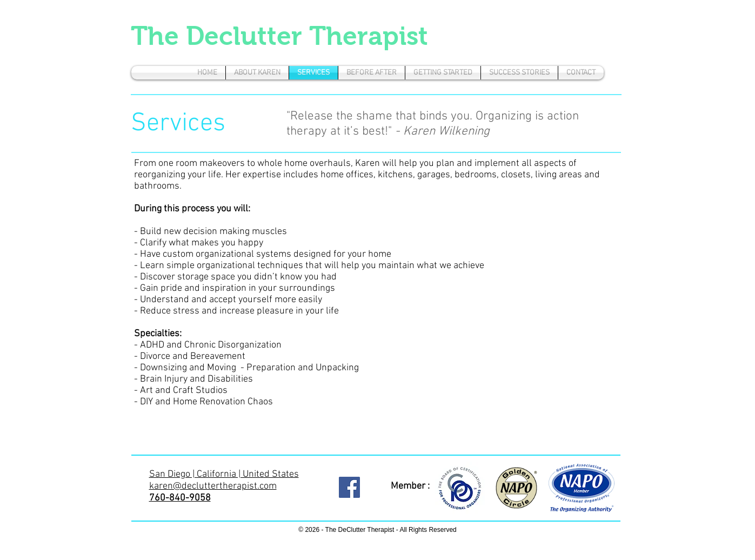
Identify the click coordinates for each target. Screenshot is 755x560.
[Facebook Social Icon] (349, 487)
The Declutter (220, 36)
